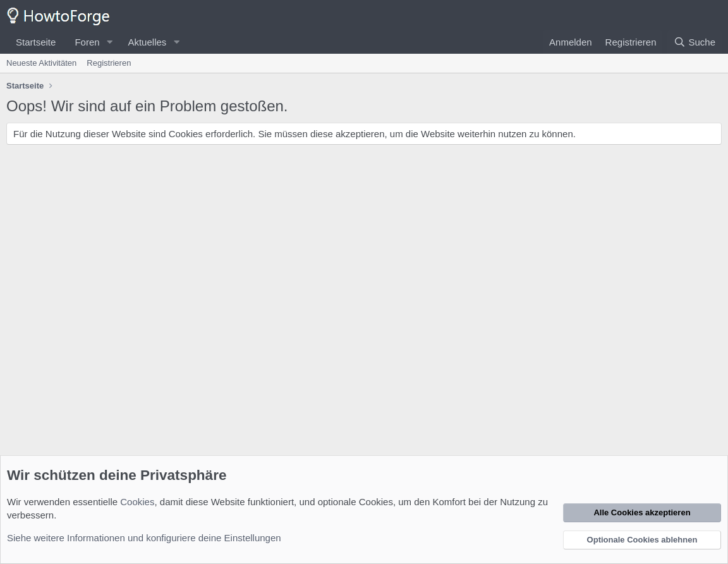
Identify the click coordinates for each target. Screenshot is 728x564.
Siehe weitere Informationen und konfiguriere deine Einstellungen (144, 538)
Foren (87, 42)
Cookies (137, 502)
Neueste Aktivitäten (41, 63)
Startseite (36, 42)
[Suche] (695, 42)
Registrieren (109, 63)
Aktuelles (147, 42)
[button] (109, 42)
